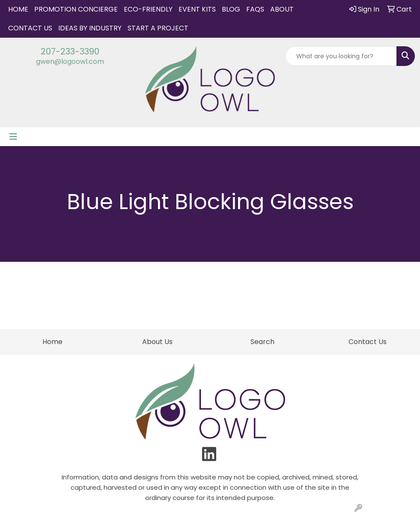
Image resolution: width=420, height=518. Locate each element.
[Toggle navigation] (13, 137)
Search (262, 342)
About (282, 9)
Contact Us (30, 28)
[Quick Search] (341, 56)
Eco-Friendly (148, 9)
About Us (157, 342)
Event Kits (197, 9)
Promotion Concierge (76, 9)
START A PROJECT (158, 28)
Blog (231, 9)
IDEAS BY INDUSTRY (90, 28)
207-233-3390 (70, 51)
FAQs (255, 9)
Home (18, 9)
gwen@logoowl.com (70, 61)
